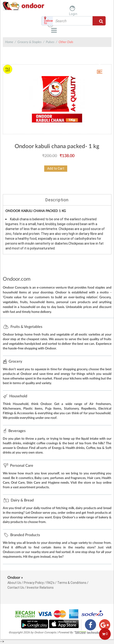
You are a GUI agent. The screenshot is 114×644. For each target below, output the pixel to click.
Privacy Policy (34, 583)
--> (57, 322)
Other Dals (66, 42)
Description (57, 200)
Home (9, 42)
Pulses (50, 42)
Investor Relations (40, 588)
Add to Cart (56, 168)
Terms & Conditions (72, 583)
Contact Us (16, 588)
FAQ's (50, 583)
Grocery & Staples (30, 42)
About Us (14, 583)
